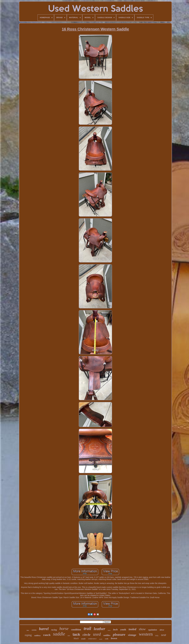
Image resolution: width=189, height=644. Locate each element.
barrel (44, 629)
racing (54, 630)
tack (76, 634)
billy (157, 636)
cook (107, 639)
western (146, 634)
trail (87, 629)
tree (69, 636)
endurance (92, 639)
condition (76, 630)
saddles (107, 635)
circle (87, 635)
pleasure (119, 635)
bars (28, 630)
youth (123, 630)
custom (34, 630)
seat (164, 635)
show (142, 629)
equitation (153, 630)
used (97, 634)
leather (100, 629)
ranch (47, 635)
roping (28, 635)
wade (83, 639)
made (101, 639)
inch (115, 630)
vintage (132, 635)
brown (114, 638)
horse (64, 629)
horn (109, 630)
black (76, 638)
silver (162, 630)
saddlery (37, 636)
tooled (132, 629)
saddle (59, 634)
